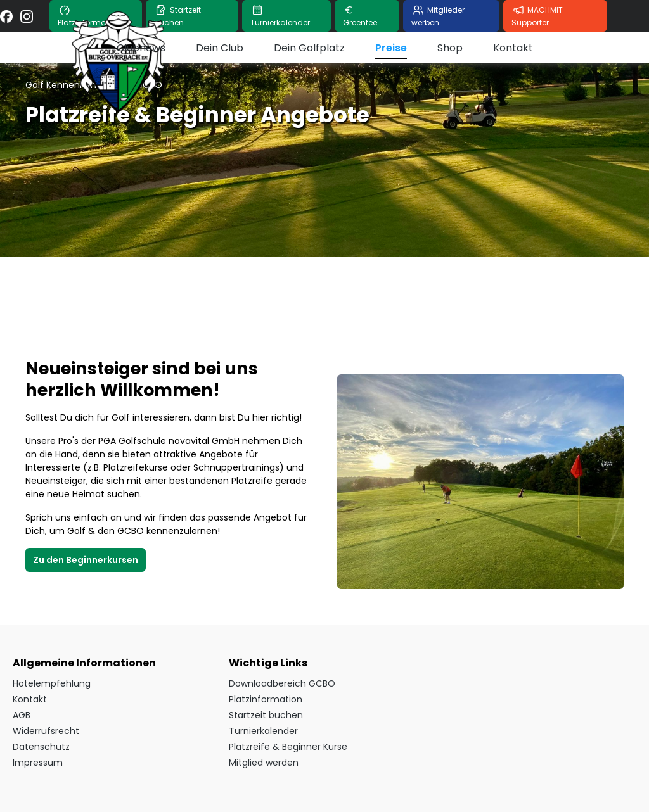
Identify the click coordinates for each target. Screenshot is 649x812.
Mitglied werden (264, 763)
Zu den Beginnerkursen (86, 560)
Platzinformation (266, 699)
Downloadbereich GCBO (282, 683)
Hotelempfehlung (52, 683)
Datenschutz (41, 747)
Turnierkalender (263, 731)
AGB (22, 715)
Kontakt (30, 699)
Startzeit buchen (266, 715)
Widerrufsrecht (46, 731)
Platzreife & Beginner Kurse (288, 747)
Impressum (38, 763)
